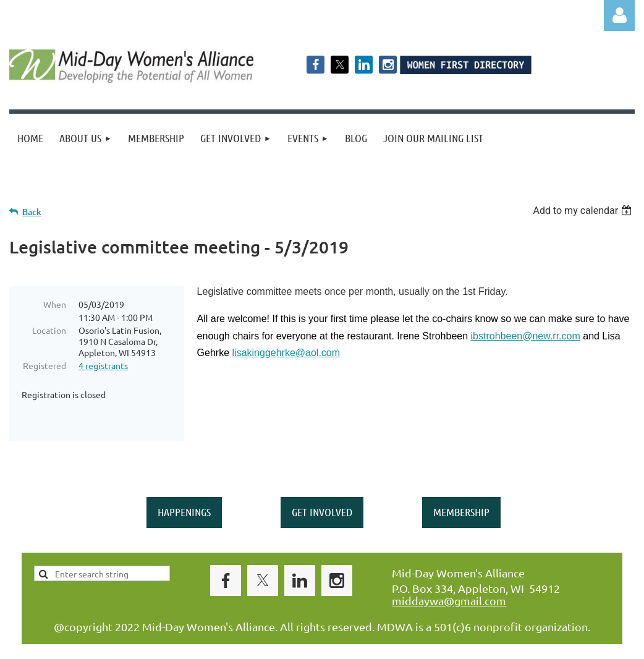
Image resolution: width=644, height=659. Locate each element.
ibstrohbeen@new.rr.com (526, 336)
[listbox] (584, 210)
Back (32, 212)
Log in (619, 15)
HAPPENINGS (184, 484)
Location (49, 330)
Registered (44, 365)
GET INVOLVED (322, 484)
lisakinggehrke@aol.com (286, 353)
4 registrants (103, 365)
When (55, 304)
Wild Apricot (487, 644)
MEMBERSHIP (461, 484)
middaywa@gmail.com (449, 573)
